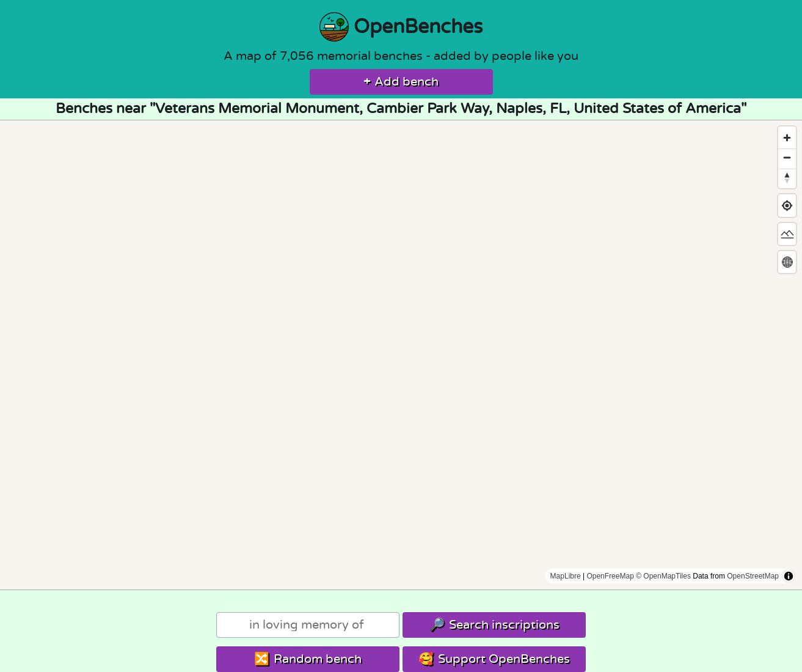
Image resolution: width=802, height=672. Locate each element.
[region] (401, 355)
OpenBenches (401, 27)
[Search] (308, 625)
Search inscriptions (494, 625)
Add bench (401, 82)
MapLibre (566, 576)
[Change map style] (787, 234)
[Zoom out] (787, 157)
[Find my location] (787, 206)
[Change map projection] (787, 262)
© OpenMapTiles (663, 576)
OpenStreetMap (753, 576)
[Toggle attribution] (789, 576)
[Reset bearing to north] (787, 177)
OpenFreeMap (610, 576)
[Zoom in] (787, 138)
